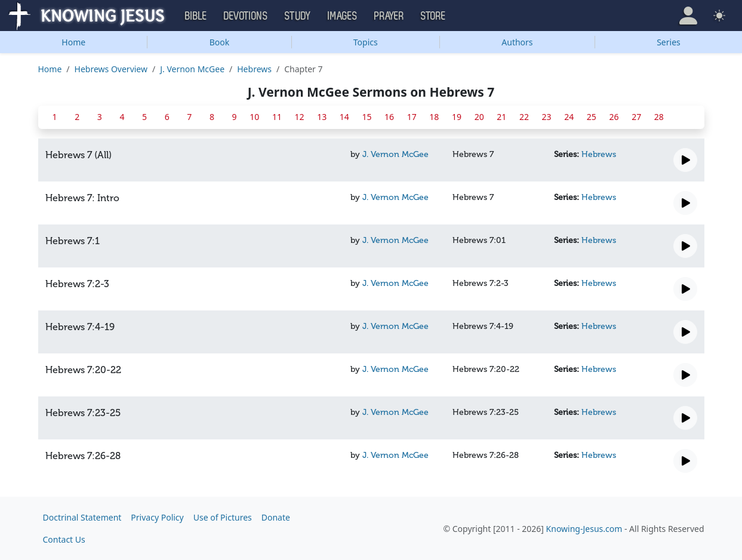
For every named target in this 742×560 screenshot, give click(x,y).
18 (434, 117)
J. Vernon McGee (192, 69)
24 (569, 117)
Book (220, 42)
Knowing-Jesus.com (584, 529)
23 (547, 117)
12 (300, 117)
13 (322, 117)
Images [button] (343, 16)
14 (344, 117)
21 (501, 117)
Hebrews (254, 69)
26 (614, 117)
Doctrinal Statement (82, 517)
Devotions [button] (246, 16)
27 (636, 117)
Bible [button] (196, 16)
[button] (688, 16)
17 (412, 117)
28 (659, 117)
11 (277, 117)
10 (254, 117)
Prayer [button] (389, 16)
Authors (517, 42)
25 (592, 117)
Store (433, 16)
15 (367, 117)
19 (457, 117)
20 (479, 117)
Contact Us (64, 539)
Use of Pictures (223, 517)
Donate (276, 517)
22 (524, 117)
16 (389, 117)
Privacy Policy (157, 517)
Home (73, 42)
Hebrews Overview (111, 69)
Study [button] (298, 16)
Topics (366, 42)
